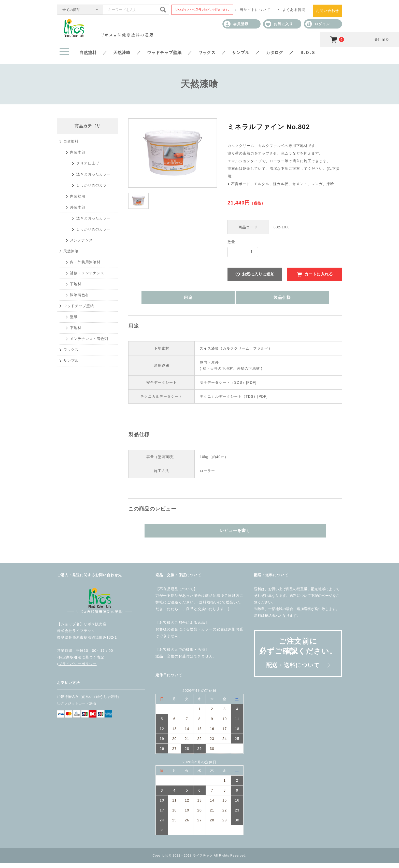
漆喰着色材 (82, 361)
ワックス (207, 53)
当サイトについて (255, 10)
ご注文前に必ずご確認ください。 (298, 658)
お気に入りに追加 (258, 275)
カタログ (275, 53)
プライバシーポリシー (78, 669)
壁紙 (75, 392)
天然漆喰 (122, 53)
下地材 (77, 346)
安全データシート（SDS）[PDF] (228, 385)
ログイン (318, 24)
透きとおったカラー (97, 190)
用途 (209, 301)
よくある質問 (294, 10)
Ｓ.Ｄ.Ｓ (308, 53)
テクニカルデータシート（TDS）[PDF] (234, 399)
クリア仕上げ (91, 175)
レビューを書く (235, 535)
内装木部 (79, 159)
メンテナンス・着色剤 (92, 423)
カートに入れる (319, 275)
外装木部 (79, 237)
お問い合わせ (327, 11)
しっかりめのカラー (97, 206)
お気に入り (279, 24)
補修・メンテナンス (90, 330)
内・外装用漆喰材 (88, 315)
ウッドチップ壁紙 (164, 53)
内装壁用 (79, 221)
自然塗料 (88, 53)
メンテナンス (84, 284)
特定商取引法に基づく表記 (81, 662)
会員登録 (236, 24)
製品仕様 (261, 301)
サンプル (241, 53)
